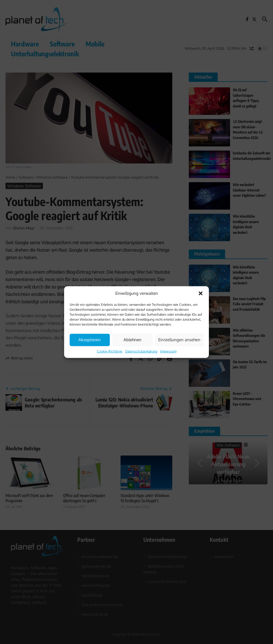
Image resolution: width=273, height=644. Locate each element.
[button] (201, 293)
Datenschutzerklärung (141, 351)
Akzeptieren (90, 340)
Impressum (168, 351)
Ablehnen (133, 340)
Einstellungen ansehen (179, 340)
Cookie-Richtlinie (110, 351)
